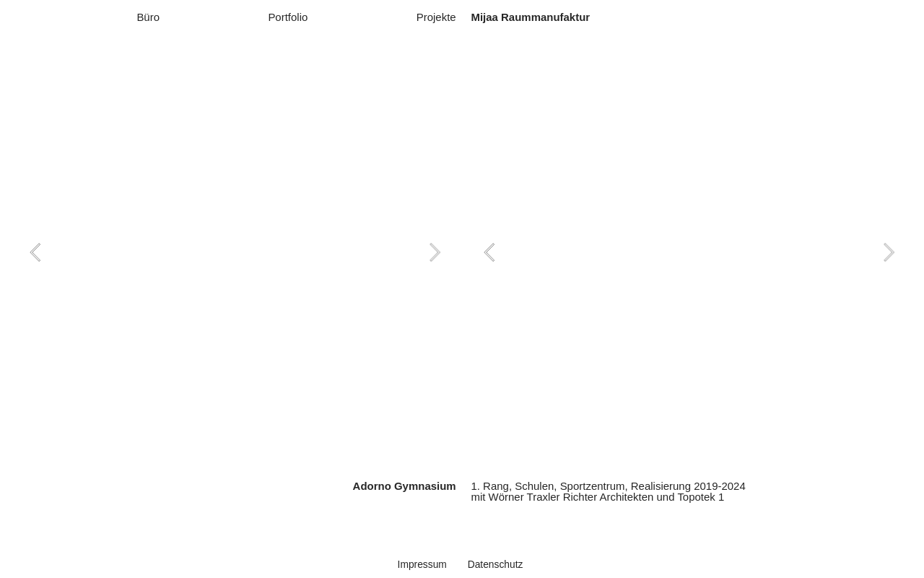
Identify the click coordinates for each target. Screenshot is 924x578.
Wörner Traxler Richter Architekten (571, 497)
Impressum (422, 564)
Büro (148, 17)
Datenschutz (496, 564)
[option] (235, 252)
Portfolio (288, 17)
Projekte (436, 17)
